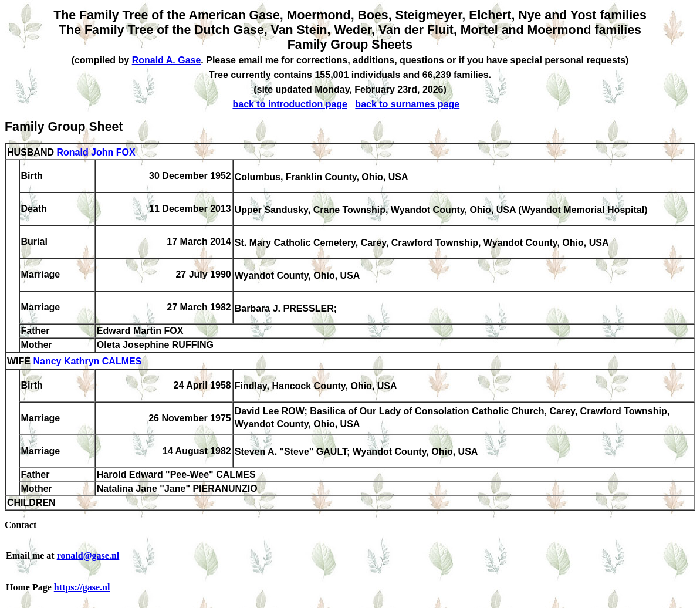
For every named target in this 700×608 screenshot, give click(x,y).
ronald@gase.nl (88, 555)
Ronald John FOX (96, 152)
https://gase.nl (82, 587)
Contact (21, 525)
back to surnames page (407, 104)
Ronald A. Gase (167, 60)
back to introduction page (290, 104)
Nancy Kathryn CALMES (87, 362)
